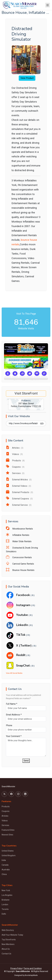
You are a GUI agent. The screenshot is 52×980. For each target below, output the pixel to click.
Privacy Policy (16, 968)
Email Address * (14, 715)
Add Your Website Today (12, 935)
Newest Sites (7, 835)
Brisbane (6, 900)
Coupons (15, 467)
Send (26, 761)
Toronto (5, 909)
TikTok (21, 635)
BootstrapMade (31, 975)
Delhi (4, 914)
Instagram (24, 605)
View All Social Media (14, 673)
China (4, 874)
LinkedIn (22, 625)
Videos (14, 454)
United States (8, 851)
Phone (9, 725)
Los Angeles (7, 895)
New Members (8, 944)
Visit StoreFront (26, 393)
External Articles (19, 480)
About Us (6, 949)
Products (15, 461)
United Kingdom (9, 855)
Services (15, 473)
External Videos (19, 486)
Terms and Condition (33, 968)
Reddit (21, 655)
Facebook (23, 595)
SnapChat (23, 666)
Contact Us (6, 954)
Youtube (22, 615)
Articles (15, 448)
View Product (27, 78)
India (4, 860)
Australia (6, 870)
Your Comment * (14, 736)
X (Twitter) (24, 645)
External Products (19, 492)
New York (6, 890)
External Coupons (19, 499)
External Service (19, 505)
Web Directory (8, 930)
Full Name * (12, 704)
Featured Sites (8, 830)
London (5, 904)
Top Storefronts (9, 940)
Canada (5, 865)
